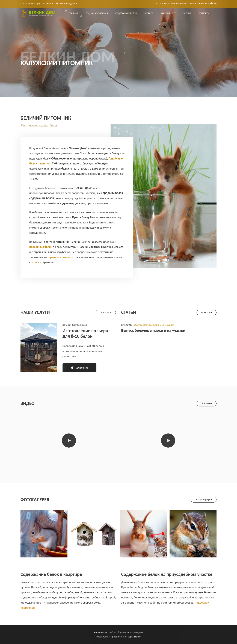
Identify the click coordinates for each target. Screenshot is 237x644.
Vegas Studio (134, 637)
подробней (28, 608)
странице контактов (60, 257)
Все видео (207, 403)
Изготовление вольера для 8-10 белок (85, 333)
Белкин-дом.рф (102, 632)
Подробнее (79, 368)
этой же (36, 262)
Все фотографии (204, 500)
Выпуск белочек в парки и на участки (154, 325)
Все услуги (106, 312)
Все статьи (207, 312)
